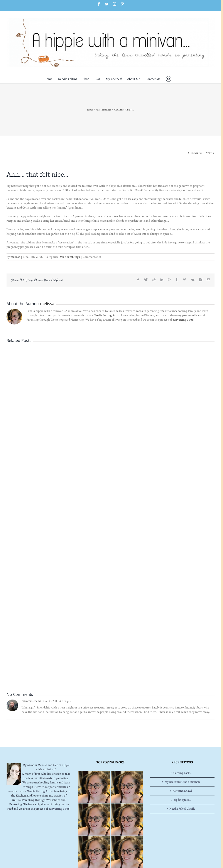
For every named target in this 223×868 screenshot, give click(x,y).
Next (209, 153)
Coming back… (182, 773)
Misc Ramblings (70, 257)
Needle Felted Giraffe (182, 809)
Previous (196, 153)
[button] (169, 79)
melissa (15, 257)
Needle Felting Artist (107, 315)
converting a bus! (183, 320)
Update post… (182, 800)
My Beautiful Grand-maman (182, 782)
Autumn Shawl (182, 791)
